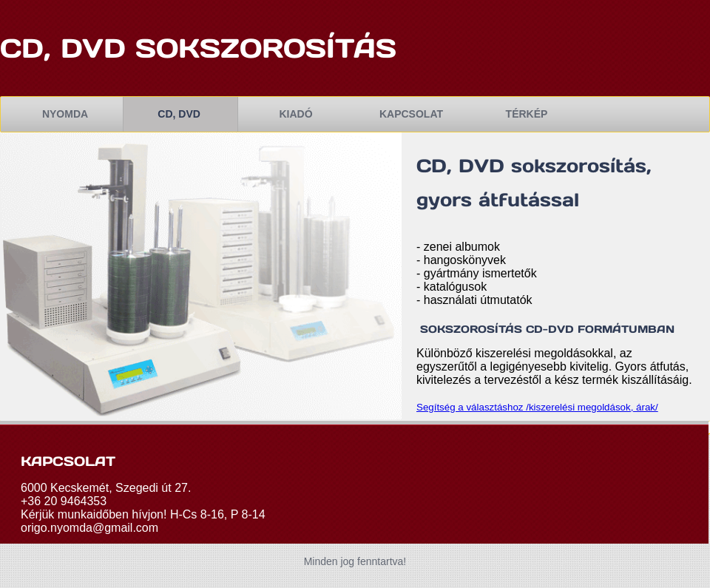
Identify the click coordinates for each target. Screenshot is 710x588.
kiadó (295, 114)
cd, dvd (180, 114)
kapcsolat (411, 114)
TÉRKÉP (527, 114)
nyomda (65, 114)
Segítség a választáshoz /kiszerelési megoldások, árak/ (537, 407)
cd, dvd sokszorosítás (203, 48)
